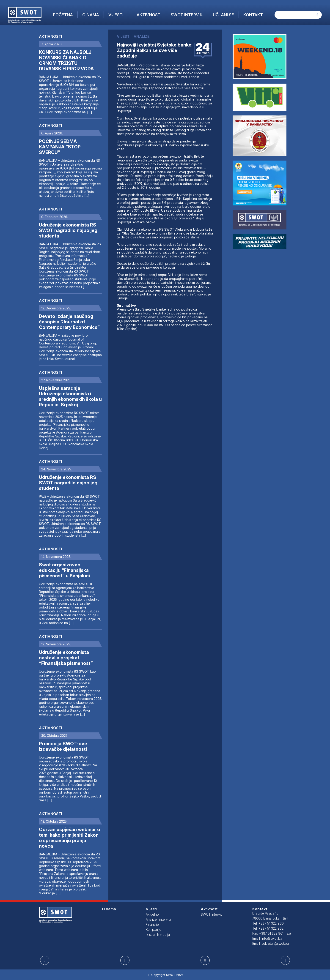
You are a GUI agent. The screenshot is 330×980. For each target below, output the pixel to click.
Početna (63, 15)
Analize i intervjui (158, 919)
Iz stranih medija (158, 935)
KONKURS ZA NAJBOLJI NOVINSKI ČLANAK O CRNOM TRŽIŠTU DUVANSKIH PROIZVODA (66, 60)
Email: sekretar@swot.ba (271, 943)
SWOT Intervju (187, 15)
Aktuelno (152, 914)
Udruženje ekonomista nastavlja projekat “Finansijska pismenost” (66, 658)
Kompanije (154, 929)
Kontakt (253, 15)
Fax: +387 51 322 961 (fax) (272, 933)
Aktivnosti (149, 15)
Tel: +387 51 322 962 (268, 928)
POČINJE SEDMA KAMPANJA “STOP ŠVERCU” (60, 147)
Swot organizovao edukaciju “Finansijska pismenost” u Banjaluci (64, 570)
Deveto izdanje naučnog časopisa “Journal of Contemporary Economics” (69, 322)
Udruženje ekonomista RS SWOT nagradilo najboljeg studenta (68, 230)
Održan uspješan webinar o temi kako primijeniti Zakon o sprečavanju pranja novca (70, 838)
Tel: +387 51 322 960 (268, 923)
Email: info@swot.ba (267, 938)
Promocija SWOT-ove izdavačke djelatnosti (63, 746)
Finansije (152, 924)
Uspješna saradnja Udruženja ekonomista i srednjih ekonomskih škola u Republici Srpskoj (70, 396)
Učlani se (223, 15)
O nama (91, 15)
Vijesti (116, 15)
